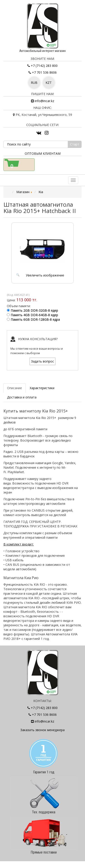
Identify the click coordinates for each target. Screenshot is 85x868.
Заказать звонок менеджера (42, 730)
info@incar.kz (43, 101)
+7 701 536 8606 (43, 72)
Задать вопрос (42, 361)
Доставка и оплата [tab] (22, 397)
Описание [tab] (15, 388)
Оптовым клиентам (43, 153)
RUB (34, 83)
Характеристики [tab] (42, 388)
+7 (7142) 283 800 (42, 66)
